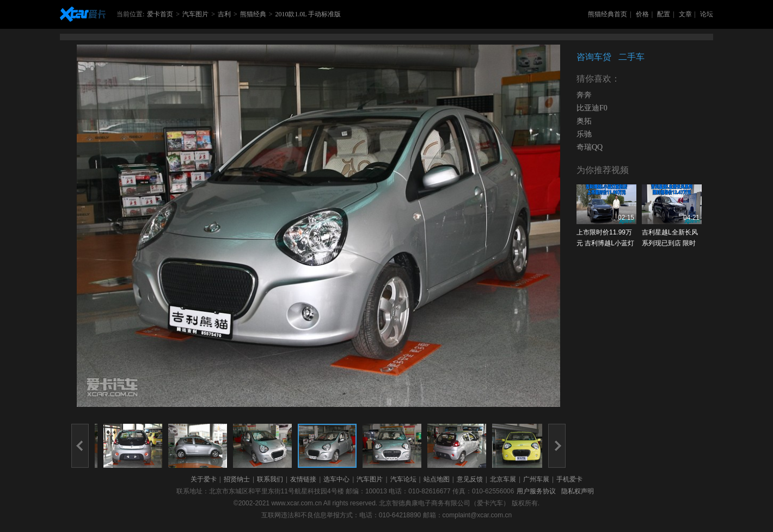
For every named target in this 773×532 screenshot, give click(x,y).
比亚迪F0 (592, 108)
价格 (642, 14)
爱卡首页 (160, 14)
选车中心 (336, 479)
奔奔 (584, 95)
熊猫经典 (253, 14)
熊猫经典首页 (608, 14)
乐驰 (584, 134)
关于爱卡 (204, 479)
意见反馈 (470, 479)
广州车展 (536, 479)
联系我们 (270, 479)
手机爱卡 (569, 479)
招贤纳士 (237, 479)
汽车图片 (195, 14)
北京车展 (503, 479)
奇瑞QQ (590, 147)
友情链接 (303, 479)
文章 (685, 14)
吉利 (224, 14)
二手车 (631, 57)
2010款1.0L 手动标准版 (308, 14)
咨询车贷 (594, 57)
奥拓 (584, 121)
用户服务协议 (536, 491)
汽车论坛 (403, 479)
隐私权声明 (578, 491)
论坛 (707, 14)
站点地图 (437, 479)
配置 (664, 14)
